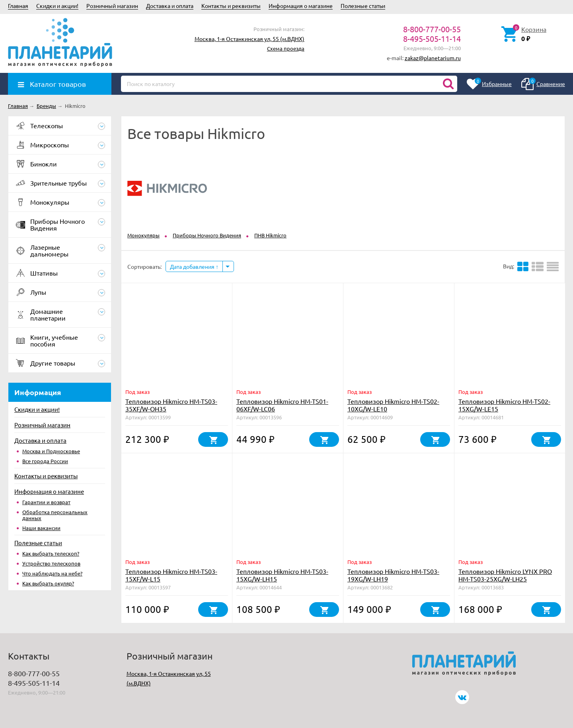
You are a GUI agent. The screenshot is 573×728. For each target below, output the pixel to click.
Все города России (45, 461)
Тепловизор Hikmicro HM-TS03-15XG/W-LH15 (282, 575)
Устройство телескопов (51, 563)
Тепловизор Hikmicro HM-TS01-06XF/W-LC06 (282, 405)
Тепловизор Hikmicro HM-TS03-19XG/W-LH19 (393, 575)
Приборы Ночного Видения (207, 235)
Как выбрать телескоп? (51, 553)
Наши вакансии (41, 528)
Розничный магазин (112, 6)
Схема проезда (286, 48)
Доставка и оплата (170, 6)
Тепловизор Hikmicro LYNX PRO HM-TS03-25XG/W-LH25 (505, 575)
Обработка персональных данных (55, 515)
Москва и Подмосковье (51, 451)
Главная (18, 6)
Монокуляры (143, 235)
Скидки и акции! (57, 6)
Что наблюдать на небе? (52, 573)
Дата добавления (194, 266)
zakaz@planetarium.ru (433, 58)
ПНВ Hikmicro (270, 235)
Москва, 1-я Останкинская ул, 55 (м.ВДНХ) (249, 39)
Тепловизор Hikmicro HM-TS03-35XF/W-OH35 (171, 405)
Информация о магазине (301, 6)
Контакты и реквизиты (231, 6)
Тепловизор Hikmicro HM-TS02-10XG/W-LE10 (393, 405)
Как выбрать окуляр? (48, 583)
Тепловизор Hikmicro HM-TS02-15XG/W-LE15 (504, 405)
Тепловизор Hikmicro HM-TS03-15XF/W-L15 (171, 575)
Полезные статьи (363, 6)
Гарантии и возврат (46, 502)
